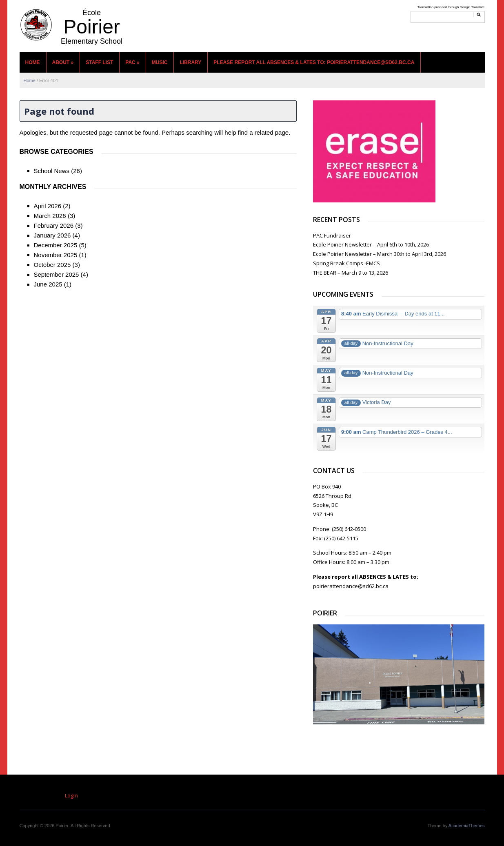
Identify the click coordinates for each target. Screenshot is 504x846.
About (63, 62)
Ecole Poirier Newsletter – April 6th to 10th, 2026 (371, 244)
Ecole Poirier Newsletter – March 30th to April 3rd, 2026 (380, 254)
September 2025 (57, 274)
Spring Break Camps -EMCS (346, 263)
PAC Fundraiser (332, 235)
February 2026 (54, 225)
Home (33, 62)
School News (52, 171)
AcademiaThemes (467, 826)
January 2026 (52, 235)
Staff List (99, 62)
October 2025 (52, 265)
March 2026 (50, 216)
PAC (132, 62)
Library (190, 62)
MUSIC (160, 62)
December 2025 (56, 245)
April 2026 (48, 206)
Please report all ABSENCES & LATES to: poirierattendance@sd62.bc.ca (314, 62)
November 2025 (56, 255)
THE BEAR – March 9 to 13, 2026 (351, 273)
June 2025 (48, 284)
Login (71, 795)
